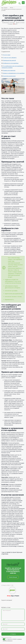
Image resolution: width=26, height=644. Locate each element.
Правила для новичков (9, 70)
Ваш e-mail (5, 629)
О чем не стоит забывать (10, 58)
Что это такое (7, 55)
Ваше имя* (5, 624)
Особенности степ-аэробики (11, 63)
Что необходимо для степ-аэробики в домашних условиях (12, 67)
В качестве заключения (9, 76)
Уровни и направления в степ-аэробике (14, 73)
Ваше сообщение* (7, 610)
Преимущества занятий (9, 60)
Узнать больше (13, 577)
